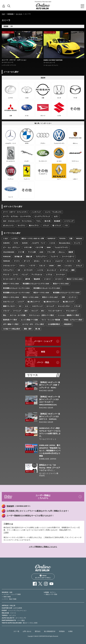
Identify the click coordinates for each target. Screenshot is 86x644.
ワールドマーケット (48, 439)
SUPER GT (52, 239)
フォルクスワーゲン (61, 247)
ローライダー (29, 270)
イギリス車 (28, 247)
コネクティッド (37, 306)
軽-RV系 (48, 221)
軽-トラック (57, 226)
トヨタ (5, 239)
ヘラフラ (32, 266)
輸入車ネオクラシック (51, 302)
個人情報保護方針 (50, 631)
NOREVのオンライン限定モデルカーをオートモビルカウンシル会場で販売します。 (50, 432)
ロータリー (59, 279)
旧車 (63, 297)
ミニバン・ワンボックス (53, 212)
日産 (71, 239)
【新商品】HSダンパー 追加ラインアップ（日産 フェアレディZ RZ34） (50, 385)
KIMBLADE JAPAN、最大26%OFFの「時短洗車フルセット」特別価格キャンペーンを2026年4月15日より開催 (50, 451)
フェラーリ (54, 257)
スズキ (16, 243)
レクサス (15, 239)
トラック (46, 226)
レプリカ (49, 275)
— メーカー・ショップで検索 (11, 594)
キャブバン (21, 226)
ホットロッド (52, 270)
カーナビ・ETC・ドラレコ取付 (33, 324)
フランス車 (51, 252)
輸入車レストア (68, 302)
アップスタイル (37, 275)
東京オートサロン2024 (11, 284)
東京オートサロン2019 (31, 297)
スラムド (79, 266)
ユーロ (15, 275)
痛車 (73, 270)
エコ (27, 306)
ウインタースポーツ (55, 311)
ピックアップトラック (42, 216)
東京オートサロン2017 (50, 297)
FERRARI (7, 261)
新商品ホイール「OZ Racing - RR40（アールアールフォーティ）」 (50, 468)
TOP (3, 14)
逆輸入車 (29, 257)
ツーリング (17, 311)
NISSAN (79, 239)
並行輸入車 (18, 257)
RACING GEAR (46, 391)
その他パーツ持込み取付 (12, 329)
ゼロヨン (37, 261)
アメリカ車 (32, 252)
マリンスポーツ (71, 311)
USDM (51, 266)
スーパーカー (61, 275)
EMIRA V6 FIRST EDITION (53, 60)
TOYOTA (62, 239)
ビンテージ (72, 297)
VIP (19, 270)
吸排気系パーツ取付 (10, 320)
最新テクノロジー (9, 306)
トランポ (77, 306)
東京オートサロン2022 (61, 284)
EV (20, 306)
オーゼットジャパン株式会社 (49, 474)
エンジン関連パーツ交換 (29, 320)
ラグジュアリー (41, 257)
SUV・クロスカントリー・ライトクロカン (18, 221)
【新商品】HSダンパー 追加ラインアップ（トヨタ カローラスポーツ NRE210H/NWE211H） (50, 401)
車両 (43, 352)
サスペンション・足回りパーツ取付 (41, 315)
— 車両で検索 (6, 597)
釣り (43, 311)
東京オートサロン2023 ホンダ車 (33, 239)
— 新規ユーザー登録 (51, 594)
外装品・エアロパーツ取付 (73, 320)
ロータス (19, 14)
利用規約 (62, 631)
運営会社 (38, 631)
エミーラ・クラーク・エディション (14, 60)
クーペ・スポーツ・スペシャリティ (15, 212)
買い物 (38, 329)
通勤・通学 (28, 329)
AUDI (41, 252)
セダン (56, 216)
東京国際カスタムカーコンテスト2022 (16, 293)
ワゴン (39, 221)
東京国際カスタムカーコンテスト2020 (66, 293)
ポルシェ (62, 252)
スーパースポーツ (68, 257)
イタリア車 (39, 247)
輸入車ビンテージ (34, 302)
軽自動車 (57, 221)
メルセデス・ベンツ (38, 243)
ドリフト (17, 261)
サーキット (47, 261)
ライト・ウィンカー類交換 (51, 320)
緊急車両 (37, 279)
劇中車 (28, 279)
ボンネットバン (8, 226)
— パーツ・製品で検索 (9, 599)
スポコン (22, 266)
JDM (59, 266)
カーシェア (50, 306)
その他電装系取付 (54, 324)
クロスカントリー (9, 266)
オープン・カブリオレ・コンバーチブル (17, 216)
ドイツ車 (21, 252)
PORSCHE (7, 257)
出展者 (70, 631)
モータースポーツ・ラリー (12, 279)
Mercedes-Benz (65, 243)
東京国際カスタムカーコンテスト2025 (36, 284)
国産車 (71, 252)
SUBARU (6, 243)
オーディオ (64, 270)
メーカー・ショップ (43, 341)
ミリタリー (48, 279)
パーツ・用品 (43, 362)
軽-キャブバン (34, 226)
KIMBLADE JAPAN (48, 459)
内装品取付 (68, 324)
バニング (25, 275)
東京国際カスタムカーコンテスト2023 (47, 288)
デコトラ (6, 275)
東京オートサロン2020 (41, 293)
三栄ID (6, 532)
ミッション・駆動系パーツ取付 (68, 315)
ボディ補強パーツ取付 (11, 324)
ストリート (70, 261)
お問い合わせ (27, 631)
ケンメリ (77, 243)
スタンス (42, 266)
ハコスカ (52, 243)
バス (66, 226)
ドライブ (6, 311)
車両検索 (10, 14)
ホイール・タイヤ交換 (18, 315)
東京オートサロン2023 (75, 279)
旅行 (26, 311)
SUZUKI (25, 243)
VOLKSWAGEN (9, 252)
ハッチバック (36, 212)
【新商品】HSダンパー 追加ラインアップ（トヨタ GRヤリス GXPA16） (50, 416)
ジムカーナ (59, 261)
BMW (49, 247)
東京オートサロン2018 (11, 297)
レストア (21, 302)
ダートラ (27, 261)
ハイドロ (40, 270)
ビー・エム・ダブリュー (12, 247)
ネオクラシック (8, 302)
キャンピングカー (64, 306)
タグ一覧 (16, 631)
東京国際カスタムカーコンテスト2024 (16, 288)
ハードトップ (69, 221)
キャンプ (34, 311)
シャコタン (68, 266)
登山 (5, 315)
